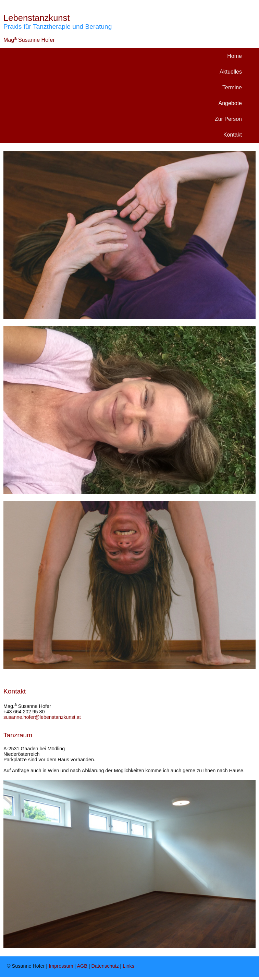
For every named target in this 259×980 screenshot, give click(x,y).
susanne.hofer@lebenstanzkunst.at (42, 717)
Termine (232, 87)
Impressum (61, 966)
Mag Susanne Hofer (29, 40)
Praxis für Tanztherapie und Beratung (58, 27)
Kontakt (233, 135)
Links (128, 966)
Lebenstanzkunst (37, 18)
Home (235, 56)
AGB (82, 966)
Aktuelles (231, 72)
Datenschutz (105, 966)
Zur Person (228, 119)
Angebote (230, 103)
